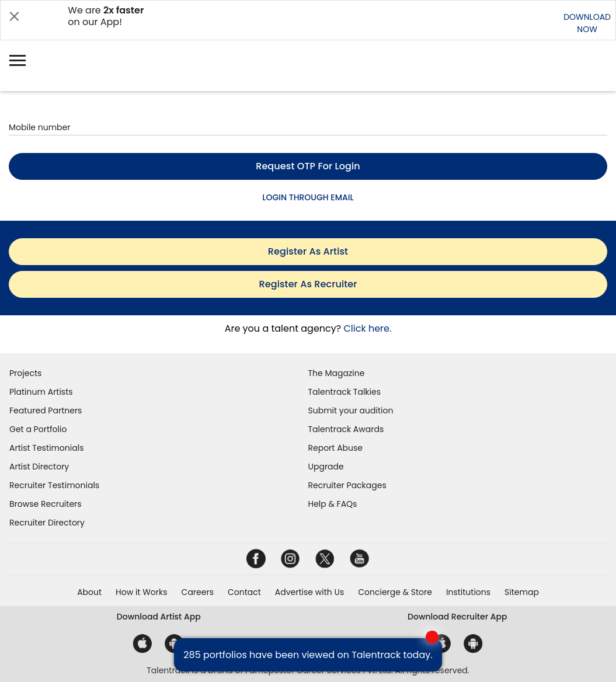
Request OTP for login (308, 166)
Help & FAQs (333, 504)
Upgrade (326, 467)
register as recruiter (308, 284)
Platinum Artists (41, 392)
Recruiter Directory (47, 523)
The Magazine (337, 373)
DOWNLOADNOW (587, 23)
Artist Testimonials (46, 448)
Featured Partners (46, 410)
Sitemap (522, 592)
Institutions (468, 592)
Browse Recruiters (46, 504)
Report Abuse (336, 448)
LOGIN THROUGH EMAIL (308, 197)
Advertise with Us (309, 592)
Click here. (367, 328)
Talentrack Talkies (344, 392)
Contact (244, 592)
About (89, 592)
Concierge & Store (395, 592)
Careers (198, 592)
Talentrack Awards (346, 429)
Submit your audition (351, 410)
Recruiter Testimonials (54, 485)
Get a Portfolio (38, 429)
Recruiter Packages (347, 485)
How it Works (142, 592)
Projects (25, 373)
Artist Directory (39, 467)
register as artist (308, 251)
